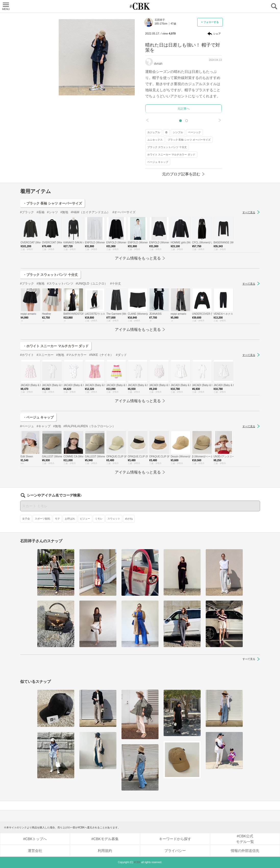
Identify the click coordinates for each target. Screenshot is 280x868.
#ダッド (121, 355)
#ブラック (27, 212)
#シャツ (52, 212)
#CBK (137, 862)
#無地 (64, 212)
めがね (129, 519)
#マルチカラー (77, 355)
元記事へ (184, 109)
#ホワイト (27, 355)
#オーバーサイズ (124, 212)
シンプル (178, 132)
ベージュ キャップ (158, 162)
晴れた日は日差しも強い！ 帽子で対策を (183, 48)
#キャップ (44, 426)
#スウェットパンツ (60, 284)
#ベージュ (27, 426)
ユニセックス (155, 140)
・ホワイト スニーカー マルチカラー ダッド (56, 346)
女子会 (26, 519)
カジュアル (154, 132)
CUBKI (140, 6)
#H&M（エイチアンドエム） (90, 212)
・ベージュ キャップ (38, 417)
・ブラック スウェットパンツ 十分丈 (50, 275)
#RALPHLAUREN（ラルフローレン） (89, 426)
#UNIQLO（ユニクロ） (92, 284)
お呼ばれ (70, 519)
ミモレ (99, 519)
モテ (57, 519)
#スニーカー (45, 355)
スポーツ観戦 (42, 519)
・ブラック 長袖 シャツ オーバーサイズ (53, 203)
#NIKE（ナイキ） (101, 355)
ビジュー (85, 519)
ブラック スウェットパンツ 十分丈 (167, 147)
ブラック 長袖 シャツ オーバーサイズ (189, 140)
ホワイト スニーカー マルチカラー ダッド (171, 155)
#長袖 (40, 212)
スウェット (114, 519)
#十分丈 (115, 284)
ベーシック (194, 132)
